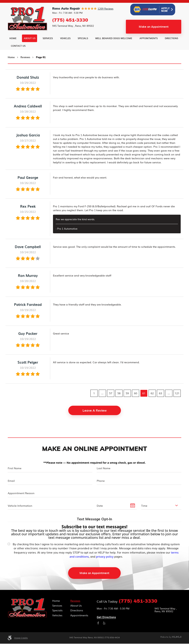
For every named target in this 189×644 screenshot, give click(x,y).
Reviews (25, 66)
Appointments (149, 47)
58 (119, 402)
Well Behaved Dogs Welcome (114, 47)
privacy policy (105, 557)
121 (177, 402)
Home (13, 47)
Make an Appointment (154, 36)
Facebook (98, 624)
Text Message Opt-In (94, 520)
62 (152, 402)
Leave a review (95, 419)
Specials (83, 47)
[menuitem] (13, 47)
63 (160, 402)
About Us (30, 47)
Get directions (106, 618)
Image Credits (21, 639)
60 (136, 402)
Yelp (104, 624)
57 (111, 402)
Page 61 (41, 67)
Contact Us (18, 55)
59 (127, 402)
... (102, 402)
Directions (171, 47)
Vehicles (65, 47)
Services (48, 47)
